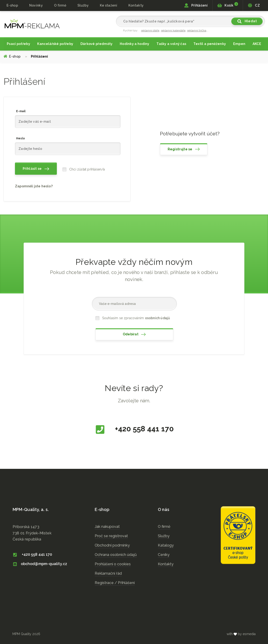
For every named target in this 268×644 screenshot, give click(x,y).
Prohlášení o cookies (113, 564)
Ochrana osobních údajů (116, 555)
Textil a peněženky (210, 44)
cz (32, 24)
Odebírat (134, 334)
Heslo (20, 138)
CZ (254, 5)
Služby (164, 536)
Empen (239, 44)
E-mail (21, 111)
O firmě (60, 5)
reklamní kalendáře (173, 30)
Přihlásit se (36, 169)
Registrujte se (184, 149)
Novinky (36, 5)
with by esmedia (241, 634)
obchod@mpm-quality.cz (40, 564)
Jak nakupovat (107, 527)
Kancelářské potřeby (55, 44)
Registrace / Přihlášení (115, 583)
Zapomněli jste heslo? (34, 186)
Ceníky (164, 555)
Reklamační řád (108, 573)
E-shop (12, 5)
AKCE (257, 44)
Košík (228, 5)
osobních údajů (158, 318)
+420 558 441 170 (134, 429)
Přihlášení (196, 5)
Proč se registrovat (111, 536)
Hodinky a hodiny (135, 44)
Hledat (247, 21)
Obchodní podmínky (112, 545)
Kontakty (136, 5)
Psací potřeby (18, 44)
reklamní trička (197, 30)
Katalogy (166, 545)
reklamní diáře (150, 30)
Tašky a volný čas (171, 44)
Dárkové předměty (97, 44)
